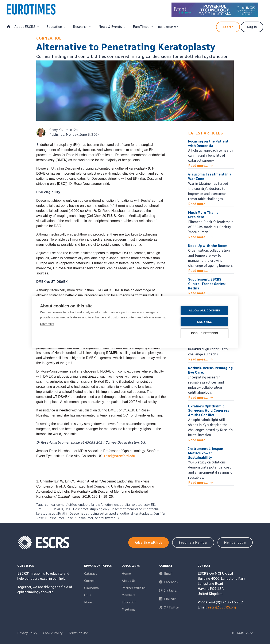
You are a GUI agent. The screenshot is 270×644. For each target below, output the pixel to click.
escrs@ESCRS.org (222, 607)
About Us (129, 581)
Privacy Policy (27, 633)
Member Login (235, 543)
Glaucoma (91, 588)
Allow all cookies (204, 311)
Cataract (90, 574)
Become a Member (193, 543)
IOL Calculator (168, 27)
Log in (252, 27)
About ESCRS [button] (25, 27)
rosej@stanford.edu (120, 456)
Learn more (47, 324)
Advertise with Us (148, 543)
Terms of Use (78, 633)
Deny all (204, 322)
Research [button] (80, 27)
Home (126, 574)
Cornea (89, 581)
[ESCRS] (36, 10)
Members (129, 595)
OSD (87, 595)
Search (228, 27)
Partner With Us (134, 588)
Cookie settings (205, 333)
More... (89, 602)
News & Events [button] (110, 27)
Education (129, 602)
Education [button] (54, 27)
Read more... (198, 166)
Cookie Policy (53, 633)
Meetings (128, 610)
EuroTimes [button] (141, 27)
